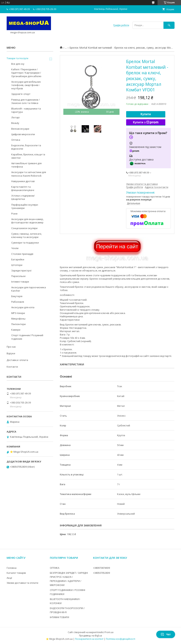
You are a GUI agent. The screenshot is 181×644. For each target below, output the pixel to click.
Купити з (146, 122)
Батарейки (18, 259)
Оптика (16, 140)
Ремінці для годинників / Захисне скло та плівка (25, 101)
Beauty (15, 123)
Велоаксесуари (20, 129)
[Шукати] (169, 25)
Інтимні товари (20, 282)
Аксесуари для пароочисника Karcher (29, 289)
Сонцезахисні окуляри (24, 228)
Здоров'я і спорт (21, 94)
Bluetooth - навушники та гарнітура (26, 110)
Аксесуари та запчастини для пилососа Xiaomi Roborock (29, 174)
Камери (16, 330)
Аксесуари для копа (23, 307)
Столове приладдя (22, 254)
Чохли (15, 248)
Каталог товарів (16, 573)
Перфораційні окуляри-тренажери (25, 206)
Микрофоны (18, 319)
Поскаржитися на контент (89, 639)
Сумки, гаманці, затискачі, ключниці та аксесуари (27, 235)
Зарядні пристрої (21, 271)
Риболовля (18, 302)
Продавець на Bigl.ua (90, 636)
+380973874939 (101, 568)
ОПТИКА (55, 568)
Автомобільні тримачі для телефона (26, 165)
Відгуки (11, 353)
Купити (146, 114)
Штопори (17, 265)
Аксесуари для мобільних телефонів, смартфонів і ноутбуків (26, 85)
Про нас (11, 347)
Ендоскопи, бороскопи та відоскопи (26, 147)
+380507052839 (101, 573)
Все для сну (18, 64)
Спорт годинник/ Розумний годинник (27, 337)
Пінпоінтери (18, 324)
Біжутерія (17, 296)
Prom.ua (109, 632)
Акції (9, 578)
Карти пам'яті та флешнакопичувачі (23, 188)
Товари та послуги (17, 58)
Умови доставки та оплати (22, 583)
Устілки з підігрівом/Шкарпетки (23, 197)
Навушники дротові (23, 181)
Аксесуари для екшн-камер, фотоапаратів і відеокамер (27, 221)
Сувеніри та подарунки (25, 243)
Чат (166, 634)
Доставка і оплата (17, 360)
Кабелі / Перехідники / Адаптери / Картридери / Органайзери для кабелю (26, 73)
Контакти (12, 367)
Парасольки (18, 276)
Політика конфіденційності (121, 639)
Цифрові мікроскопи (23, 134)
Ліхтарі (15, 117)
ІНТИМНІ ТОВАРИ (59, 617)
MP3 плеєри (18, 313)
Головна (12, 568)
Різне (14, 214)
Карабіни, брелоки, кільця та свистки (28, 156)
